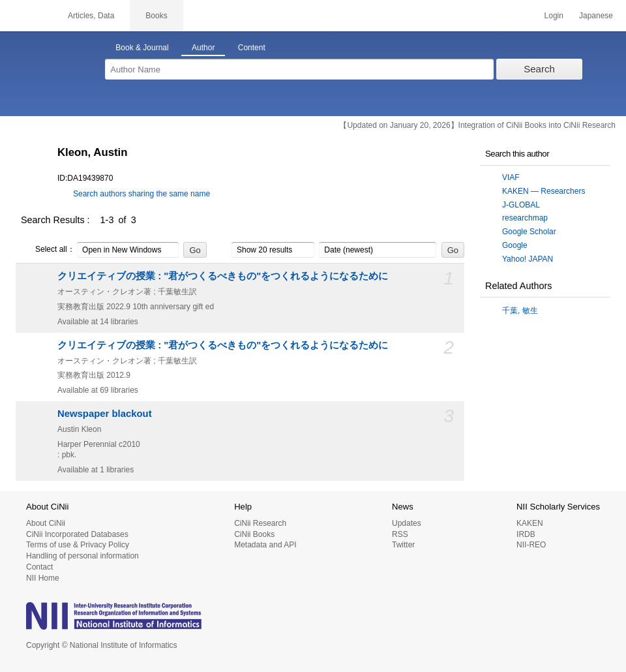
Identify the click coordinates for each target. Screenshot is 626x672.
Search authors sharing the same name (142, 194)
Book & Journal (142, 48)
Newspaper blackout (105, 414)
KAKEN (530, 523)
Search (539, 69)
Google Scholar (529, 232)
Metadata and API (265, 545)
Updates (407, 523)
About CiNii (46, 523)
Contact (39, 567)
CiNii (26, 16)
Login (554, 16)
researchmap (525, 218)
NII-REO (531, 545)
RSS (400, 534)
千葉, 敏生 (520, 311)
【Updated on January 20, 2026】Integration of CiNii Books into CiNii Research (477, 125)
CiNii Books (254, 534)
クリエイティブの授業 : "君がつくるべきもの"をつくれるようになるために (223, 276)
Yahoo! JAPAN (528, 259)
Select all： (48, 250)
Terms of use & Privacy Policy (78, 545)
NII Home (43, 578)
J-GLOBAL (521, 205)
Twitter (403, 545)
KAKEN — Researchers (544, 191)
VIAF (511, 177)
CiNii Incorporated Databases (77, 534)
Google (515, 245)
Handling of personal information (82, 556)
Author (203, 48)
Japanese (596, 16)
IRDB (526, 534)
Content (252, 48)
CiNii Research (260, 523)
